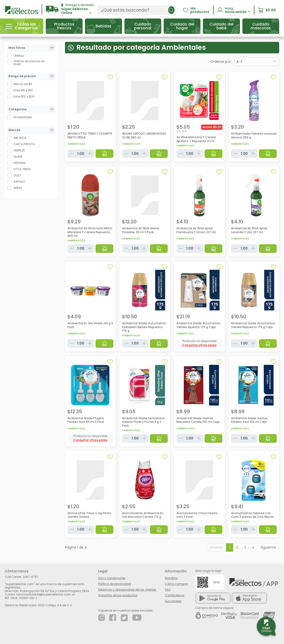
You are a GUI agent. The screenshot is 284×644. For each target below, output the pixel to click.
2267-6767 (31, 577)
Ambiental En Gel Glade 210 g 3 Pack (90, 325)
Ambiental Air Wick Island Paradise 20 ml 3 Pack (141, 230)
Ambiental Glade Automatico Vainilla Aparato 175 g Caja (198, 325)
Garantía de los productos (118, 595)
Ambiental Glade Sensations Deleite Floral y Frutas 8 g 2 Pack (143, 422)
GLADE (18, 157)
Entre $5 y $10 (23, 90)
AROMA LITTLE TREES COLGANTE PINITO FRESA (90, 135)
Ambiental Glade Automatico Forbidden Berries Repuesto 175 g (144, 327)
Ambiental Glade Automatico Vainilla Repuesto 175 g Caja (253, 325)
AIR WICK (20, 138)
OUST (17, 175)
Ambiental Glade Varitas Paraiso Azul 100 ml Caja (249, 420)
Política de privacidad (115, 584)
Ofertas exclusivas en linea (29, 63)
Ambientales (23, 117)
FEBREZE (19, 150)
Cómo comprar (176, 584)
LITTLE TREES (22, 169)
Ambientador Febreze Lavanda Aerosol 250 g (254, 135)
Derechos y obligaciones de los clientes (127, 590)
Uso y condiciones (112, 578)
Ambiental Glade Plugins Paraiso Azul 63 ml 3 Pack (86, 420)
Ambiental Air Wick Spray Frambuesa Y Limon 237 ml (196, 230)
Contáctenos (175, 595)
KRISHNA (19, 163)
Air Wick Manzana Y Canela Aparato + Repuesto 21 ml (196, 139)
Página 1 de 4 (76, 547)
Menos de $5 (23, 84)
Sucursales (173, 601)
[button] (70, 9)
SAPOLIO (19, 182)
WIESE (18, 188)
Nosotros (171, 578)
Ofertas (19, 56)
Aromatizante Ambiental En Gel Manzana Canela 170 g (143, 515)
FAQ (168, 590)
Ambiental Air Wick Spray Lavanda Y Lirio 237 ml (249, 230)
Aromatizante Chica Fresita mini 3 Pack (197, 515)
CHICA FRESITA (24, 144)
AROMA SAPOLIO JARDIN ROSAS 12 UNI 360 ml (144, 135)
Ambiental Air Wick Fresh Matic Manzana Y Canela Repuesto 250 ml (90, 232)
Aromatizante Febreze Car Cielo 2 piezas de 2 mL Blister (252, 515)
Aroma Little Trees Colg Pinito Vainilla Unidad (89, 515)
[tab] (52, 48)
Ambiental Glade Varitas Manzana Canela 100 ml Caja (198, 420)
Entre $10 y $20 (24, 97)
